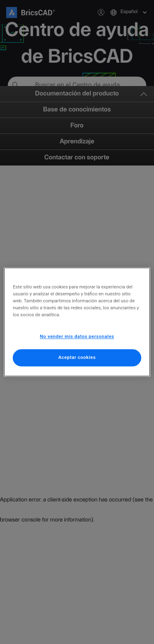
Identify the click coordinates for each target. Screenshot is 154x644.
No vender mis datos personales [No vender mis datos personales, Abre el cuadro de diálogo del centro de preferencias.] (77, 337)
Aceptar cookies (77, 358)
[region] (77, 322)
